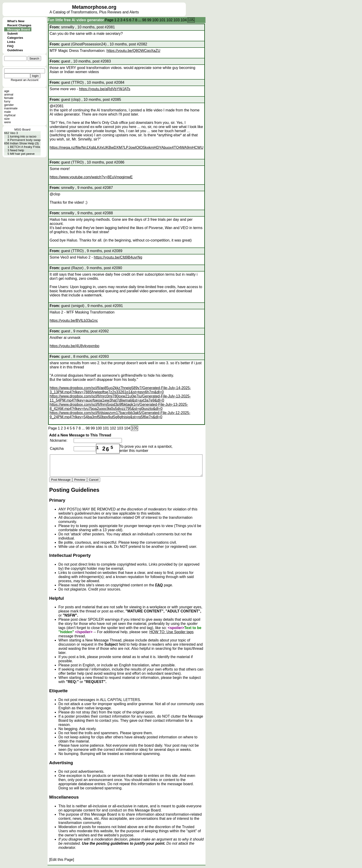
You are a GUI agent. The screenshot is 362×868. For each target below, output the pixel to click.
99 (149, 20)
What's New (16, 21)
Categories (15, 38)
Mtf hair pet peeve (22, 154)
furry (7, 101)
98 (144, 20)
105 (191, 20)
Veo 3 (14, 133)
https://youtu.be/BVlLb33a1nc (74, 321)
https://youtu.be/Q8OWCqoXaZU (133, 51)
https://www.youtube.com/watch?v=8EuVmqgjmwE (91, 177)
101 (162, 20)
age (7, 91)
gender (9, 105)
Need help (17, 150)
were (8, 122)
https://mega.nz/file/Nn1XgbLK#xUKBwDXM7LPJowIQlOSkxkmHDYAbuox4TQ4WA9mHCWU (127, 148)
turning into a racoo (23, 136)
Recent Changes (19, 25)
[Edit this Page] (62, 860)
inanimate (11, 108)
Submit (12, 34)
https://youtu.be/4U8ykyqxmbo (74, 346)
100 (155, 20)
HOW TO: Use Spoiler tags (171, 632)
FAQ (10, 46)
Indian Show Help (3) (24, 143)
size (7, 119)
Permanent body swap (25, 140)
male (8, 112)
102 (170, 20)
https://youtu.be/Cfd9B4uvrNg (118, 257)
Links (11, 42)
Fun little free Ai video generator (76, 20)
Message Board (19, 29)
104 (184, 20)
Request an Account (25, 80)
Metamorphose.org (94, 7)
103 (176, 20)
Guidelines (15, 50)
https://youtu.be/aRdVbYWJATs (105, 89)
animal (9, 94)
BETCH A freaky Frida (25, 147)
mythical (10, 115)
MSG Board (22, 130)
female (9, 98)
